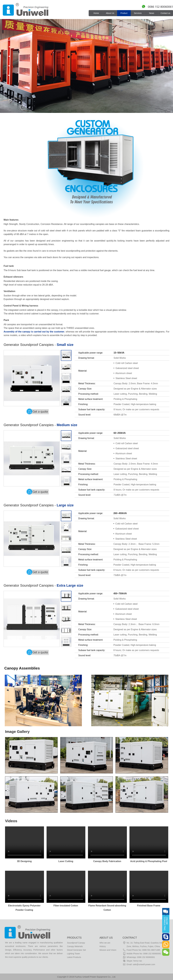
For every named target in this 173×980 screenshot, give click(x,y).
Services (138, 13)
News (152, 13)
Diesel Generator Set (76, 950)
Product (124, 13)
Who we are (105, 943)
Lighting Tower (74, 954)
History (103, 946)
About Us (110, 13)
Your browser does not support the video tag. (25, 842)
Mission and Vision (108, 950)
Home (96, 13)
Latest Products (74, 957)
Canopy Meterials (75, 946)
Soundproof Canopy (76, 943)
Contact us (165, 13)
